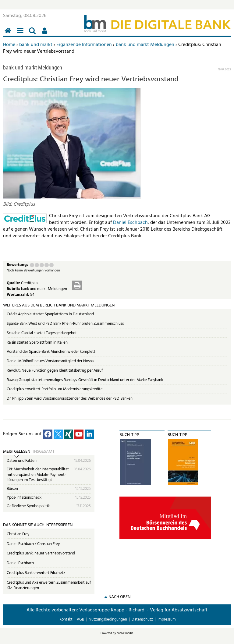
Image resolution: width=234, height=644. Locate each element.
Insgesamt (44, 452)
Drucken (77, 285)
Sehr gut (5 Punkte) (51, 265)
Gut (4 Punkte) (47, 265)
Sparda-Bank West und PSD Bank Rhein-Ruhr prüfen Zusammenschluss (65, 324)
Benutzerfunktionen (46, 34)
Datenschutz (142, 619)
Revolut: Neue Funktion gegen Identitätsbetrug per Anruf (55, 371)
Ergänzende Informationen (84, 45)
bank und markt (36, 45)
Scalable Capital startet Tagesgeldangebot (42, 333)
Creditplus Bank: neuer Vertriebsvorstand (41, 553)
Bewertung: (17, 265)
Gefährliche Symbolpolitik (28, 506)
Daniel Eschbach (130, 223)
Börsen (12, 489)
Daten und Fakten (22, 461)
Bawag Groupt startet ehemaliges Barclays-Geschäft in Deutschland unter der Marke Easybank (85, 380)
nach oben (119, 597)
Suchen (34, 34)
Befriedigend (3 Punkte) (42, 265)
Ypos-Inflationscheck (24, 498)
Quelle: (14, 283)
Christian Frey (18, 534)
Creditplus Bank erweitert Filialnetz (36, 573)
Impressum (167, 619)
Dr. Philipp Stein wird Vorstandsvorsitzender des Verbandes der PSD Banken (70, 399)
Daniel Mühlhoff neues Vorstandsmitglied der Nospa (50, 361)
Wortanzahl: (18, 295)
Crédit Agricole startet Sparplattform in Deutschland (50, 314)
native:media (125, 633)
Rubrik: (14, 289)
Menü (21, 34)
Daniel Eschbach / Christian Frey (33, 544)
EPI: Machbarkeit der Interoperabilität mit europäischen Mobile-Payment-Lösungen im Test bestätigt (38, 475)
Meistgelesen (17, 452)
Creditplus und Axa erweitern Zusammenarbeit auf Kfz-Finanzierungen (49, 585)
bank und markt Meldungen (145, 45)
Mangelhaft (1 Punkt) (32, 265)
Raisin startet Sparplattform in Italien (37, 343)
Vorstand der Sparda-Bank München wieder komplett (51, 352)
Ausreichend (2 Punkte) (37, 265)
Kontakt (66, 619)
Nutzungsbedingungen (108, 619)
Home (9, 45)
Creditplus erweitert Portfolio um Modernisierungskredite (55, 389)
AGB (80, 619)
